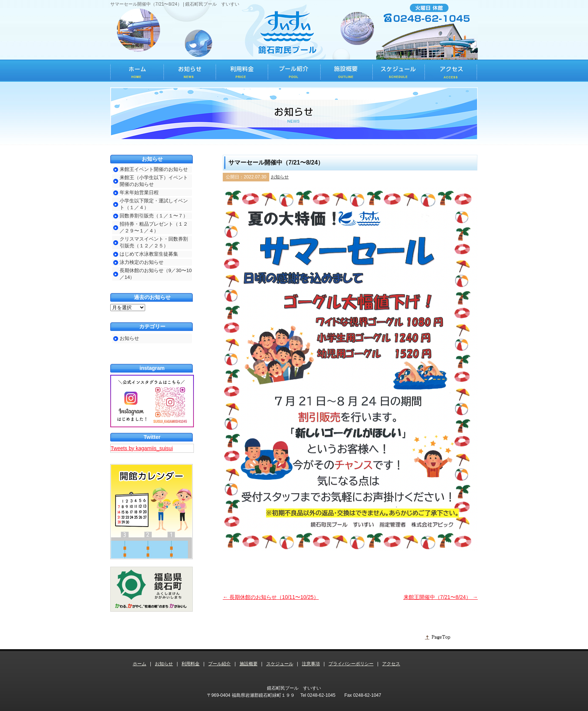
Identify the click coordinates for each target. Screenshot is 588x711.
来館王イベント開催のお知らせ (154, 169)
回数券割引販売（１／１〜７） (154, 216)
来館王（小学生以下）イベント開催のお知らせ (154, 181)
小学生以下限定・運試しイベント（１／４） (154, 204)
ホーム (139, 664)
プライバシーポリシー (351, 664)
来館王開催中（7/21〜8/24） (441, 597)
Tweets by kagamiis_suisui (142, 448)
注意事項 (311, 664)
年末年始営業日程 (139, 192)
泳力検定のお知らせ (142, 262)
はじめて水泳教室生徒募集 (149, 254)
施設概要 (249, 664)
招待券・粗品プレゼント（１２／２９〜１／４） (154, 227)
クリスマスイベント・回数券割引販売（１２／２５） (154, 242)
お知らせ (280, 177)
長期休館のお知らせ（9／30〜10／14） (156, 274)
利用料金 (190, 664)
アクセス (391, 664)
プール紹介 (219, 664)
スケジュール (280, 664)
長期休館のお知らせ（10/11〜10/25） (271, 597)
